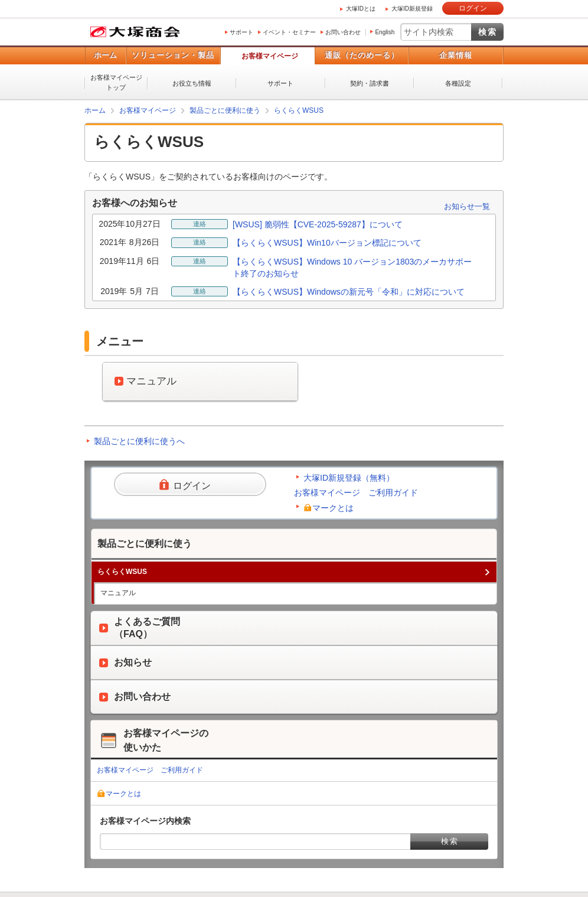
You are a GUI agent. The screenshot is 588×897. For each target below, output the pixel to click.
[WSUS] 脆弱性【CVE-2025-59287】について (318, 224)
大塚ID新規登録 (412, 9)
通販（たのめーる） (362, 55)
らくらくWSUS (299, 110)
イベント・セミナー (289, 32)
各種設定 (458, 83)
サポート (241, 32)
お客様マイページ (270, 56)
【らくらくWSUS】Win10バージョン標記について (327, 243)
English (385, 32)
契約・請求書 (370, 83)
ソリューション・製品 (173, 55)
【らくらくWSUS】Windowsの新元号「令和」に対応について (349, 292)
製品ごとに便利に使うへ (139, 441)
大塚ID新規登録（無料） (349, 478)
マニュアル (118, 593)
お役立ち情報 (192, 83)
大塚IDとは (361, 9)
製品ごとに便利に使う (225, 110)
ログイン (473, 8)
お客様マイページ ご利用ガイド (356, 492)
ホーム (105, 55)
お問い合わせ (343, 32)
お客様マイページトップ (116, 82)
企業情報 (456, 55)
